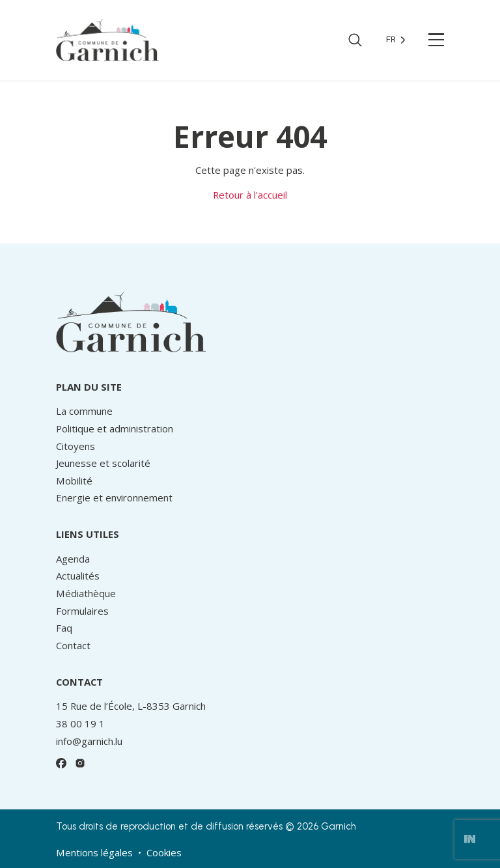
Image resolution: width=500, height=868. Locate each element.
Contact (73, 645)
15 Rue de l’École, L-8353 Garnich (131, 706)
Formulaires (82, 611)
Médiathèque (86, 593)
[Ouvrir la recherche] (355, 40)
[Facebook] (62, 763)
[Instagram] (80, 763)
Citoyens (76, 446)
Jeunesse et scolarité (103, 463)
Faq (64, 628)
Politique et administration (115, 428)
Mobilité (74, 481)
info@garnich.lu (89, 741)
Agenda (73, 559)
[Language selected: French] (396, 40)
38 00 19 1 (80, 723)
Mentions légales (94, 852)
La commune (84, 411)
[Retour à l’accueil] (107, 39)
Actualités (78, 576)
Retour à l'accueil (250, 195)
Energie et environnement (114, 497)
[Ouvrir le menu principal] (437, 40)
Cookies (164, 852)
